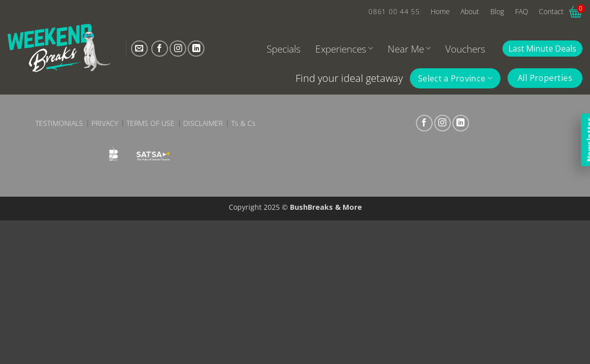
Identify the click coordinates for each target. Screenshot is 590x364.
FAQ (522, 11)
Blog (497, 11)
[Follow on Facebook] (160, 49)
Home (440, 11)
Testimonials (59, 123)
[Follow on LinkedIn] (196, 49)
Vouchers (465, 49)
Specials (284, 49)
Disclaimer (203, 123)
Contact (551, 11)
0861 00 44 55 (394, 11)
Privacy (105, 123)
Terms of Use (151, 123)
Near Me (409, 49)
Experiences (344, 49)
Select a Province (455, 78)
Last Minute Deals (542, 49)
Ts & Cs (243, 123)
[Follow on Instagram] (178, 49)
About (470, 11)
